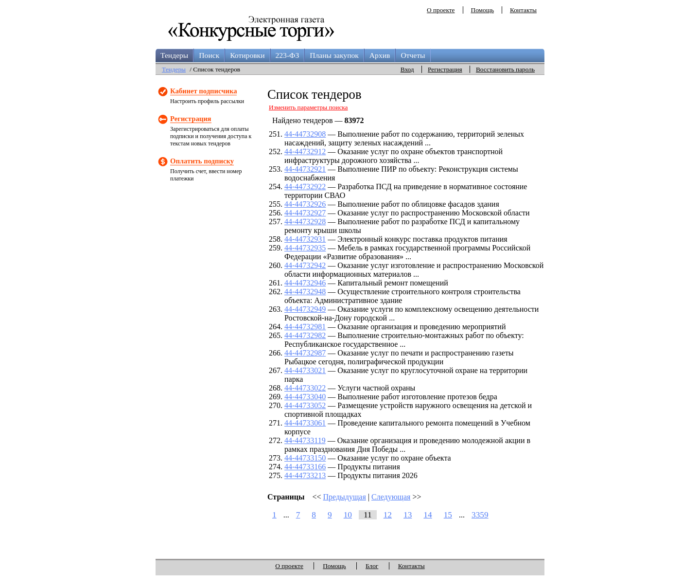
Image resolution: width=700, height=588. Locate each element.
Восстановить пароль (505, 69)
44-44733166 (305, 467)
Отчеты (413, 55)
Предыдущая (345, 497)
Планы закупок (334, 55)
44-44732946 (305, 283)
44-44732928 (305, 222)
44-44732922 (305, 187)
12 (388, 515)
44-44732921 (305, 169)
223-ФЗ (288, 55)
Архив (380, 55)
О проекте (441, 10)
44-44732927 (305, 213)
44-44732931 (305, 239)
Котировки (247, 55)
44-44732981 (305, 327)
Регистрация (445, 69)
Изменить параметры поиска (308, 107)
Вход (407, 69)
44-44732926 (305, 204)
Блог (372, 566)
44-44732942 (305, 265)
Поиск (209, 55)
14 (428, 515)
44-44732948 (305, 292)
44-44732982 (305, 335)
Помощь (482, 10)
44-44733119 (305, 440)
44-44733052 (305, 405)
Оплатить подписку (202, 161)
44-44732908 (305, 134)
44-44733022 (305, 388)
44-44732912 (305, 151)
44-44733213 (305, 475)
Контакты (523, 10)
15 (448, 515)
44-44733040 (305, 397)
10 (348, 515)
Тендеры (174, 55)
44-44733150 (305, 458)
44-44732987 (305, 353)
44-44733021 (305, 370)
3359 (480, 515)
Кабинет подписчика (203, 91)
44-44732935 (305, 248)
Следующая (391, 497)
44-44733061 (305, 423)
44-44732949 (305, 309)
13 (408, 515)
